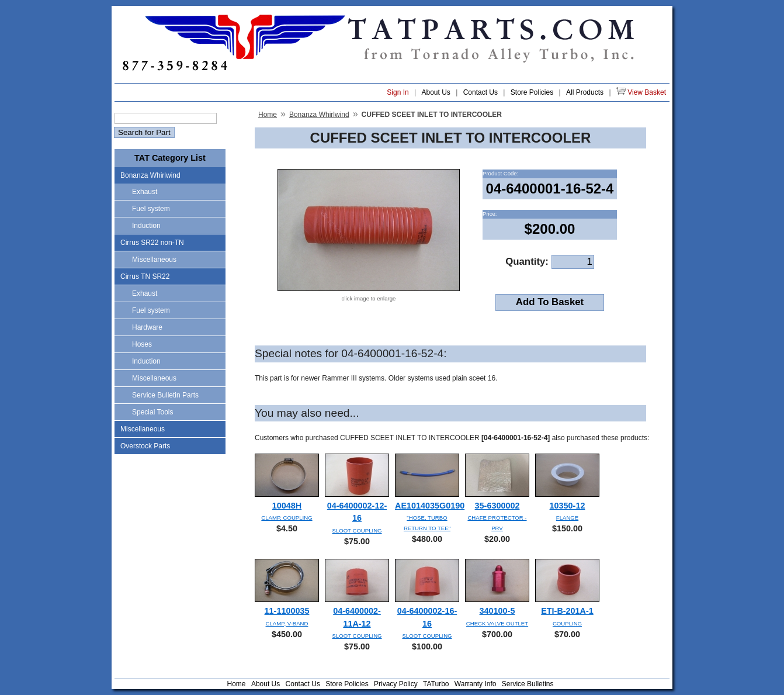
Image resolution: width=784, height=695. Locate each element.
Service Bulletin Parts (165, 395)
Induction (146, 226)
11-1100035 (287, 611)
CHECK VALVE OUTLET (497, 623)
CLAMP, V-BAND (287, 623)
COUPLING (567, 623)
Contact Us (481, 92)
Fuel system (151, 209)
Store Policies (532, 92)
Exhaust (145, 192)
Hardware (147, 327)
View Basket (641, 92)
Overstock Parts (145, 446)
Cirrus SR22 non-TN (152, 243)
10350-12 (568, 506)
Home (268, 115)
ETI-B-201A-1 (567, 611)
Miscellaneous (154, 260)
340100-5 (497, 611)
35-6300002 (497, 506)
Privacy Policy (396, 684)
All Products (585, 92)
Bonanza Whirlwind (150, 175)
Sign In (398, 92)
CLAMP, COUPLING (287, 518)
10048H (287, 506)
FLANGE (567, 518)
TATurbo (436, 684)
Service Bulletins (528, 684)
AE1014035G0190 (430, 506)
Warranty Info (476, 684)
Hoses (142, 344)
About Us (436, 92)
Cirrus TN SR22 (145, 276)
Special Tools (153, 412)
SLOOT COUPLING (357, 530)
